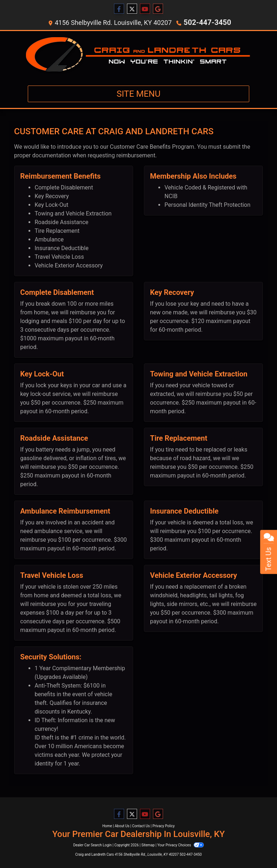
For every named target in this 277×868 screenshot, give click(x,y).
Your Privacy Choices (181, 845)
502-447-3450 (207, 22)
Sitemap (148, 845)
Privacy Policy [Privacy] (164, 826)
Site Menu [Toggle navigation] (138, 93)
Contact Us (141, 826)
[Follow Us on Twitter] (132, 9)
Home (107, 826)
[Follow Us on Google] (158, 9)
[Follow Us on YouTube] (145, 9)
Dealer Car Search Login (93, 845)
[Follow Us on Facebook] (119, 9)
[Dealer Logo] (138, 55)
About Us (122, 826)
